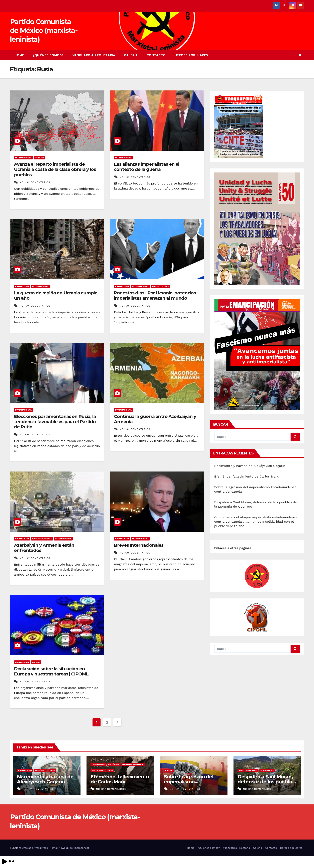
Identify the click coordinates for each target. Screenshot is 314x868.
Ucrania (40, 158)
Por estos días (160, 286)
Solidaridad (267, 770)
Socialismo (98, 770)
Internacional (23, 158)
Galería (131, 55)
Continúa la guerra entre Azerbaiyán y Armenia (155, 419)
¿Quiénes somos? (48, 55)
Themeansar (81, 848)
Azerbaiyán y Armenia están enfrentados (44, 548)
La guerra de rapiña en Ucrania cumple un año (56, 296)
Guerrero (252, 770)
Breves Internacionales (139, 545)
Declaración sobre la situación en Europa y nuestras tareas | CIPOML (51, 671)
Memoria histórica (133, 764)
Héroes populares (191, 55)
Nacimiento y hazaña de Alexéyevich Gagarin (250, 466)
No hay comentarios (35, 182)
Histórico (41, 770)
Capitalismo (22, 286)
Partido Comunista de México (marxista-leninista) (44, 30)
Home (19, 55)
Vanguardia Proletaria (94, 55)
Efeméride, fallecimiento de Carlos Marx (247, 476)
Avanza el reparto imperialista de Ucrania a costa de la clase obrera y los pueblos (55, 169)
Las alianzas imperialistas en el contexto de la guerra (147, 167)
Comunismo (98, 764)
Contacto (156, 55)
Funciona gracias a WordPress (29, 848)
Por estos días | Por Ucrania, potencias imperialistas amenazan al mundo (155, 296)
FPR (241, 770)
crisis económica (42, 539)
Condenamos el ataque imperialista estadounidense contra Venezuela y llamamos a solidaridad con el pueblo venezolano (256, 522)
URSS (52, 770)
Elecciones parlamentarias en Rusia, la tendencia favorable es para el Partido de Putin (55, 422)
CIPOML (36, 662)
